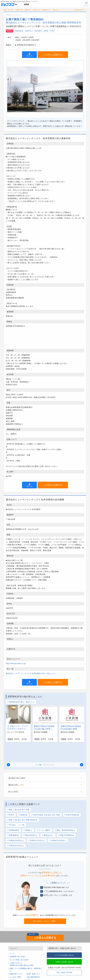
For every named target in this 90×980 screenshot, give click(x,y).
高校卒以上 (29, 31)
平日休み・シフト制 (16, 807)
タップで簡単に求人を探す (19, 942)
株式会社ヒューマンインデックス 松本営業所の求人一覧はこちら (31, 673)
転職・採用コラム (34, 956)
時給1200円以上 (30, 818)
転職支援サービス (16, 956)
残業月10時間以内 (66, 818)
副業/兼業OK (13, 818)
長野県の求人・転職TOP (23, 10)
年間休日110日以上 (36, 823)
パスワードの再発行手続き (19, 972)
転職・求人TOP (8, 10)
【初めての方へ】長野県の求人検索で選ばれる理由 (22, 946)
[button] (8, 747)
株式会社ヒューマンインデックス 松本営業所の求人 (69, 10)
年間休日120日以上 (15, 828)
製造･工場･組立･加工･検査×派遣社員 (22, 802)
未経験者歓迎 (19, 31)
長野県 (46, 31)
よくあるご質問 (15, 959)
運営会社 (30, 963)
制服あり (28, 813)
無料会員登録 (14, 969)
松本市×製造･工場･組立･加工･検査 (46, 797)
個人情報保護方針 (34, 959)
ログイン (30, 969)
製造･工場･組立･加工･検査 (18, 792)
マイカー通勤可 (43, 813)
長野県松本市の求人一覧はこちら (21, 702)
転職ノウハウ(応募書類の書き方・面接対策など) (26, 952)
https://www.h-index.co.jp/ (16, 664)
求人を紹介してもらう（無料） (45, 904)
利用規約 (13, 963)
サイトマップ (14, 966)
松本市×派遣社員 (72, 797)
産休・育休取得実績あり (65, 813)
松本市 (52, 31)
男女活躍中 (38, 31)
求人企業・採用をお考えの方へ (21, 975)
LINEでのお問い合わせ (64, 944)
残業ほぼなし (48, 818)
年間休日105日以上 (15, 823)
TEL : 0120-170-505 (64, 955)
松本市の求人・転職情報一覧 (41, 10)
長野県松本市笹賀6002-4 (26, 45)
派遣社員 (10, 31)
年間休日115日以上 (57, 823)
